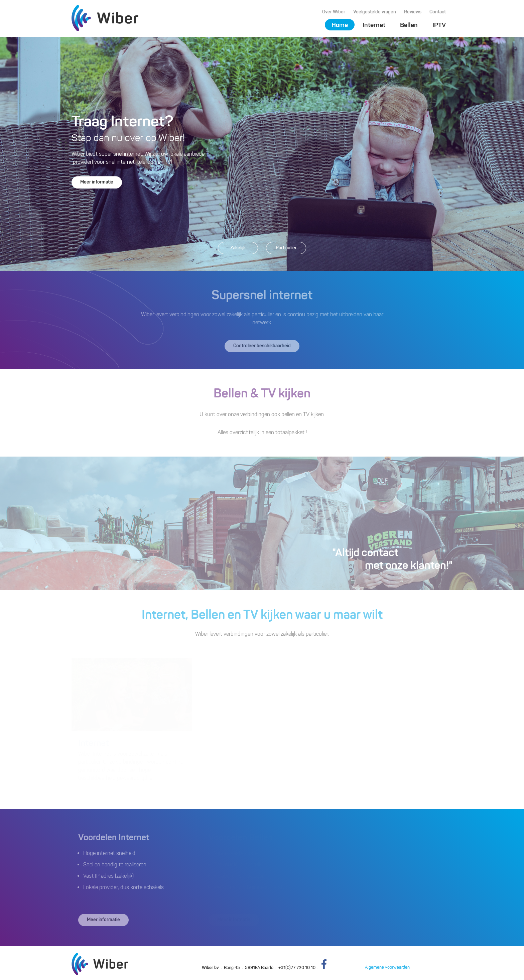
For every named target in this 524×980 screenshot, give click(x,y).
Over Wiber (334, 12)
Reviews (413, 12)
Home (340, 25)
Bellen (409, 25)
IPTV (439, 25)
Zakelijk (238, 248)
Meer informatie (97, 182)
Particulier (286, 248)
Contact (438, 12)
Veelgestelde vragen (375, 12)
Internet (374, 25)
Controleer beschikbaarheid (262, 346)
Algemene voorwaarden (387, 967)
